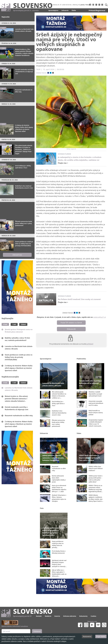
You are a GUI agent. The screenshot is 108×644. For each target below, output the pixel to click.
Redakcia (48, 616)
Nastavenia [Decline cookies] (87, 636)
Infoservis (65, 10)
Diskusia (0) (71, 329)
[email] (53, 73)
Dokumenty (83, 616)
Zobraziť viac (17, 255)
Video (79, 433)
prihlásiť (90, 344)
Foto (42, 508)
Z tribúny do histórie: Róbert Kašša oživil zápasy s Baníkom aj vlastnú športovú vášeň (19, 368)
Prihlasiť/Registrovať (97, 10)
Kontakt (39, 616)
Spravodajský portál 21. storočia (26, 10)
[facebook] (48, 73)
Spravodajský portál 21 (22, 616)
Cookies (93, 616)
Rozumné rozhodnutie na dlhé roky (19, 416)
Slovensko (33, 5)
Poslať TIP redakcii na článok (71, 323)
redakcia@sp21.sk (99, 317)
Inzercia (57, 616)
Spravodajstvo (53, 10)
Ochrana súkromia (70, 616)
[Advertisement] (17, 113)
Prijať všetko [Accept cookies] (101, 636)
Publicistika (81, 359)
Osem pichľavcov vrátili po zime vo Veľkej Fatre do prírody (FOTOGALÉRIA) (19, 357)
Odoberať (37, 631)
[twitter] (51, 73)
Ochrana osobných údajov (56, 641)
